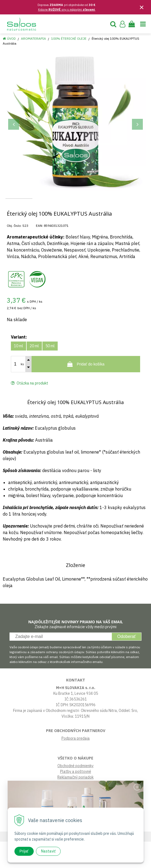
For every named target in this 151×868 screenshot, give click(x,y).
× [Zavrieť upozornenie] (142, 7)
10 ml (19, 372)
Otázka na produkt (30, 410)
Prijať (24, 851)
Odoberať (127, 663)
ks (22, 390)
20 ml (34, 372)
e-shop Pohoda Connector (91, 863)
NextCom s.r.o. (123, 863)
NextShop (64, 863)
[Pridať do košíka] (86, 390)
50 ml (50, 372)
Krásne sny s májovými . (67, 10)
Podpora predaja (76, 765)
